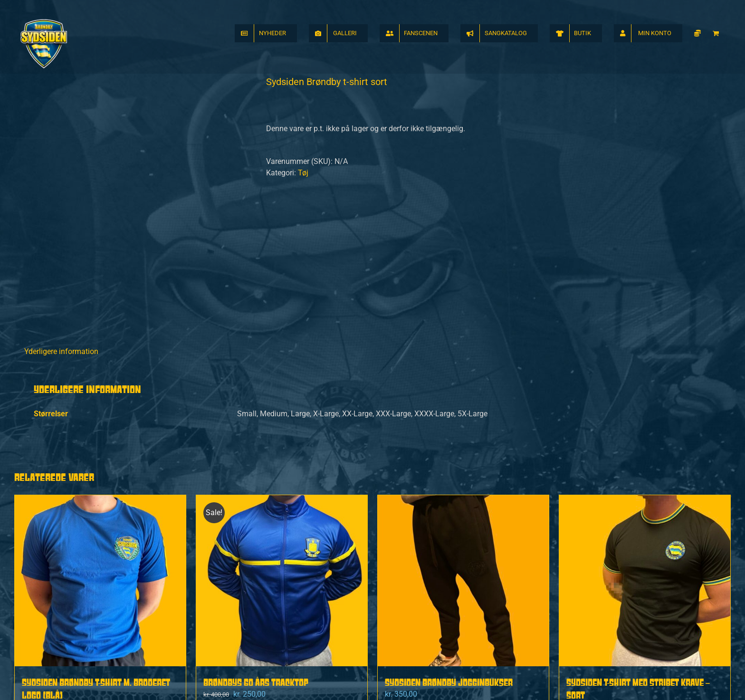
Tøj (303, 173)
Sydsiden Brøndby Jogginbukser (449, 549)
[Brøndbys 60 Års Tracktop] (282, 447)
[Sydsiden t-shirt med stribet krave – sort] (645, 447)
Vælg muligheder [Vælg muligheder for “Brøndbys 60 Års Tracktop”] (240, 609)
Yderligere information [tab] (61, 218)
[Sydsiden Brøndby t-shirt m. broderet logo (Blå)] (100, 447)
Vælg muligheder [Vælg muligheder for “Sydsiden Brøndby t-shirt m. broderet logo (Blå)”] (59, 609)
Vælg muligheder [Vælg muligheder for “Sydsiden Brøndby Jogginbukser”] (422, 609)
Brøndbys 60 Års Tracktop (256, 549)
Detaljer (166, 609)
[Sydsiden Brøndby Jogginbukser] (463, 447)
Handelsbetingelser (469, 679)
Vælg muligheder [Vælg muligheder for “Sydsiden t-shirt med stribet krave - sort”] (603, 609)
